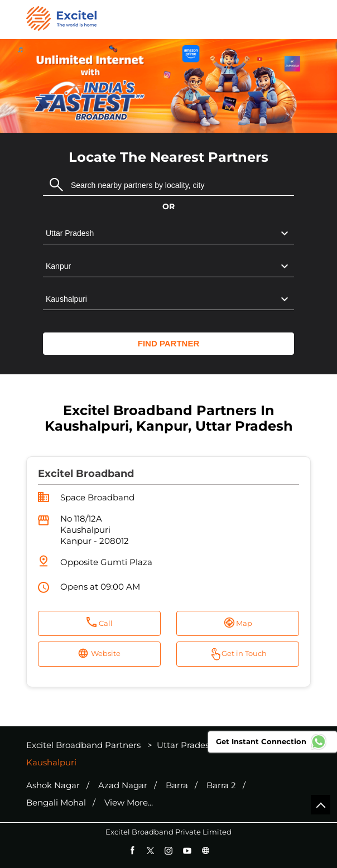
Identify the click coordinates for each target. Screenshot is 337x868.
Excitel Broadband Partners (85, 745)
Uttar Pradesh (186, 745)
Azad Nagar (123, 785)
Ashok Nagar (53, 785)
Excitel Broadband (86, 474)
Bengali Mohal (56, 803)
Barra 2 (221, 785)
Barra (177, 785)
